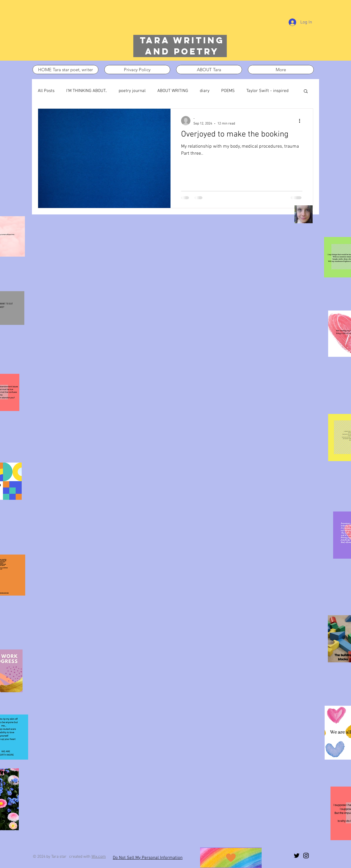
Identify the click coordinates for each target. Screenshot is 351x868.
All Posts (46, 91)
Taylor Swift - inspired (267, 91)
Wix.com (99, 857)
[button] (306, 92)
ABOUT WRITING (173, 91)
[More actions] (301, 121)
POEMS (228, 91)
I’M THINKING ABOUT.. (87, 91)
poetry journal (132, 91)
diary (205, 91)
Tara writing (182, 40)
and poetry (182, 51)
